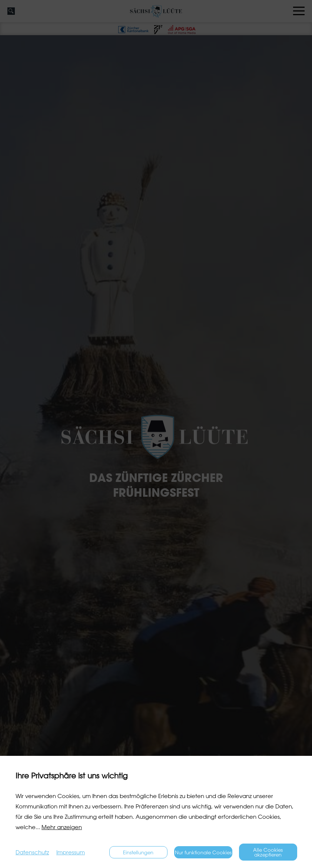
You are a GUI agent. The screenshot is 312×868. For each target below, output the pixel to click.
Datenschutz (32, 852)
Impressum (71, 852)
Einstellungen (138, 852)
